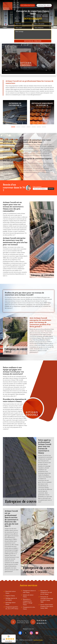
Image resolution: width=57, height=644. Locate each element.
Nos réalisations (28, 5)
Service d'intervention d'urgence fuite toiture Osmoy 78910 (47, 606)
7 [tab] (44, 127)
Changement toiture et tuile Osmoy (29, 592)
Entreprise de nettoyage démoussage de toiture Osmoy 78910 (47, 599)
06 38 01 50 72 (42, 623)
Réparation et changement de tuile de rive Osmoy (46, 592)
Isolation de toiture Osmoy (28, 596)
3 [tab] (23, 127)
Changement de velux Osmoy (29, 608)
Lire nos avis (9, 641)
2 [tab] (18, 127)
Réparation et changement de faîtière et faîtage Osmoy (28, 602)
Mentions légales (38, 640)
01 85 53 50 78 (41, 621)
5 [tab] (34, 127)
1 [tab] (13, 127)
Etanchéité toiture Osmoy (11, 592)
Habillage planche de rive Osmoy (11, 599)
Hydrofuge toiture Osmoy (11, 603)
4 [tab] (29, 127)
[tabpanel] (15, 112)
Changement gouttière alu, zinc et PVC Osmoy (12, 608)
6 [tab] (39, 127)
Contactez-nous (44, 5)
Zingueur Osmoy (10, 596)
